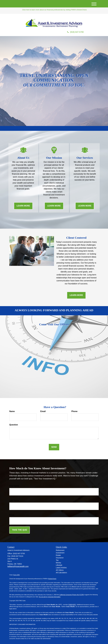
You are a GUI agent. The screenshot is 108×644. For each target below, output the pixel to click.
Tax (57, 560)
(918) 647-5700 (75, 32)
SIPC (74, 605)
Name (12, 411)
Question (14, 425)
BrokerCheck (52, 579)
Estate (58, 555)
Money (58, 563)
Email (43, 411)
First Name (14, 486)
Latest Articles (61, 568)
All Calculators (61, 573)
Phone (74, 411)
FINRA (70, 605)
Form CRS (16, 575)
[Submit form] (54, 447)
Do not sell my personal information (50, 597)
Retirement (60, 550)
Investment (60, 553)
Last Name (14, 500)
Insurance (60, 558)
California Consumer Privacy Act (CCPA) (72, 595)
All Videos (60, 570)
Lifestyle (59, 565)
